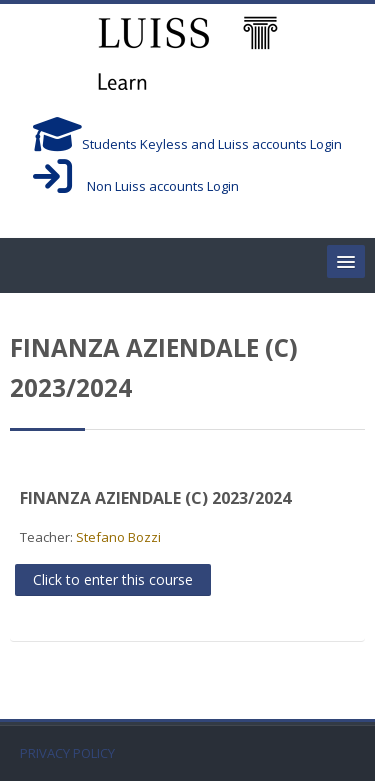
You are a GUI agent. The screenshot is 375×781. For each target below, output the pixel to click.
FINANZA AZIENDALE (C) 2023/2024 (155, 498)
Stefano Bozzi (118, 537)
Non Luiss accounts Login (136, 186)
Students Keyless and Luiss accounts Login (187, 144)
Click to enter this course (113, 579)
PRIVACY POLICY (67, 753)
